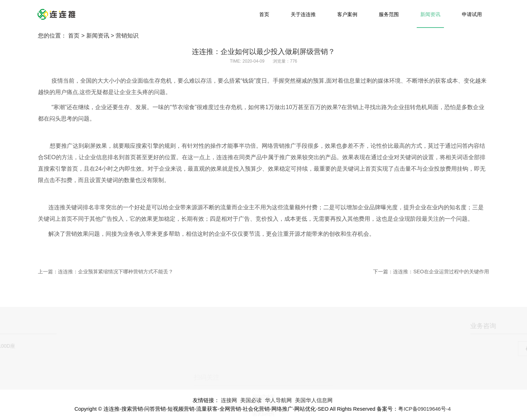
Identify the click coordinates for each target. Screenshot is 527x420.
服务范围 (389, 14)
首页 (264, 14)
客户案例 (347, 14)
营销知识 (127, 36)
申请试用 (472, 14)
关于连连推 (303, 14)
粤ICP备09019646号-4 (424, 409)
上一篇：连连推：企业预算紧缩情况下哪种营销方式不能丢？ (106, 272)
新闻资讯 (430, 14)
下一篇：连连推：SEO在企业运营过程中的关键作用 (431, 272)
